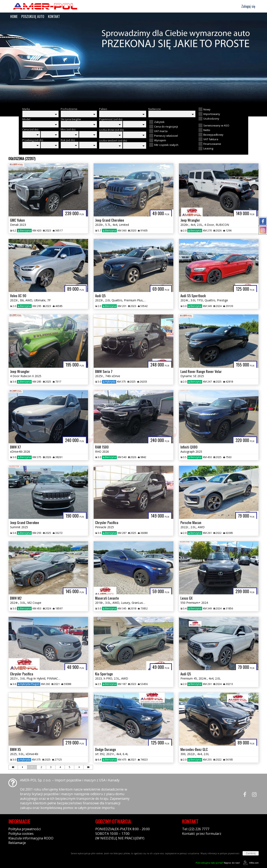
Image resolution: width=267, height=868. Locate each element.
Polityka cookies (21, 834)
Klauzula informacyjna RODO (31, 838)
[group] (133, 62)
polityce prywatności (230, 853)
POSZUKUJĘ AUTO (33, 16)
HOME (14, 16)
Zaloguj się (246, 6)
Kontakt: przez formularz (202, 834)
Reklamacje (17, 843)
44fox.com (250, 863)
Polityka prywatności (25, 829)
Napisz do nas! (218, 863)
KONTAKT (54, 16)
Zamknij (251, 853)
